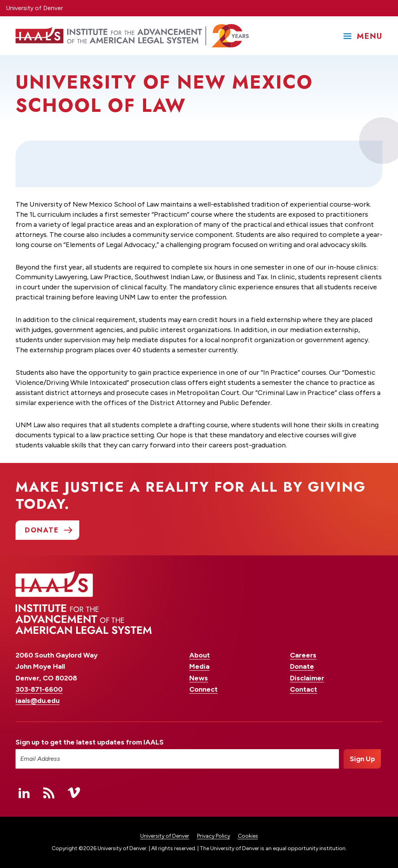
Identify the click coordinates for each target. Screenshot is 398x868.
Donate (302, 666)
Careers (303, 655)
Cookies (248, 836)
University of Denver (34, 8)
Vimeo (74, 793)
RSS (49, 793)
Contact (304, 689)
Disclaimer (307, 678)
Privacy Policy (214, 836)
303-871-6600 (39, 689)
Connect (203, 689)
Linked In (24, 793)
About (200, 655)
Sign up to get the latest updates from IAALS (90, 742)
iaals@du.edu (38, 701)
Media (199, 666)
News (199, 678)
